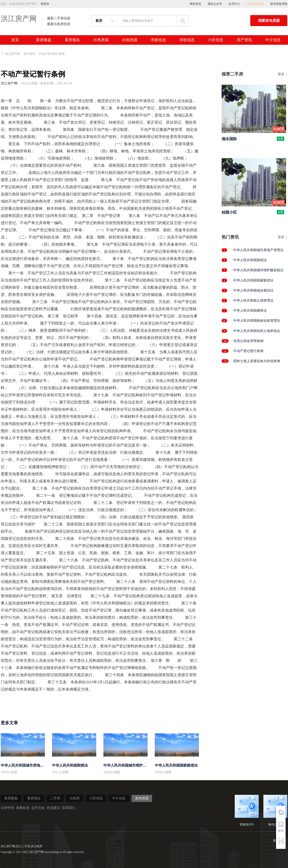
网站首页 (196, 4)
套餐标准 (23, 808)
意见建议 (53, 808)
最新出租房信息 (59, 24)
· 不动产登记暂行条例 (248, 351)
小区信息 (216, 40)
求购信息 (158, 40)
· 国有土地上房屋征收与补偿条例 (256, 361)
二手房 (55, 798)
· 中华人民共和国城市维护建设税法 (258, 270)
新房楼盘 (44, 40)
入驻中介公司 (255, 4)
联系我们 (69, 808)
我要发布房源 (269, 21)
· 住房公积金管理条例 (248, 341)
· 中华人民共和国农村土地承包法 (256, 331)
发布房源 (142, 798)
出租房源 (130, 40)
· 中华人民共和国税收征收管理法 (256, 321)
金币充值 (38, 808)
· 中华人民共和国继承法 (249, 311)
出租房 (75, 798)
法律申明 (7, 808)
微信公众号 (215, 4)
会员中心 (234, 4)
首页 (15, 40)
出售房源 (101, 40)
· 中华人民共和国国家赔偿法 (253, 280)
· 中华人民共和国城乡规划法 (253, 290)
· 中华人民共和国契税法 (249, 260)
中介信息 (273, 40)
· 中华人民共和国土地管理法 (253, 301)
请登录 (45, 4)
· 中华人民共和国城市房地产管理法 (258, 250)
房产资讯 (244, 40)
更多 (281, 74)
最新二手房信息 (59, 18)
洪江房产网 (19, 19)
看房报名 (72, 40)
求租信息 (187, 40)
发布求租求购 (279, 4)
